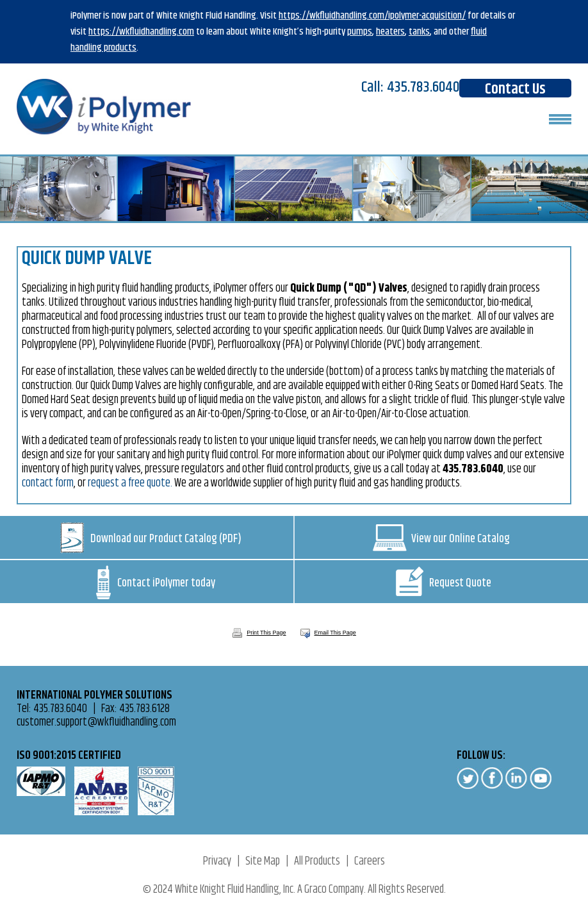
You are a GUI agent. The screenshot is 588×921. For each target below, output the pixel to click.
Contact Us (515, 88)
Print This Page (259, 633)
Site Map (263, 861)
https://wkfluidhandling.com (141, 32)
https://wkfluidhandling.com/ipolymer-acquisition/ (372, 16)
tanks (419, 32)
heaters (390, 32)
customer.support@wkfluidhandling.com (96, 722)
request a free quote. (130, 483)
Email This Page (335, 633)
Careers (370, 861)
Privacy (217, 861)
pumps (360, 32)
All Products (317, 861)
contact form (48, 483)
